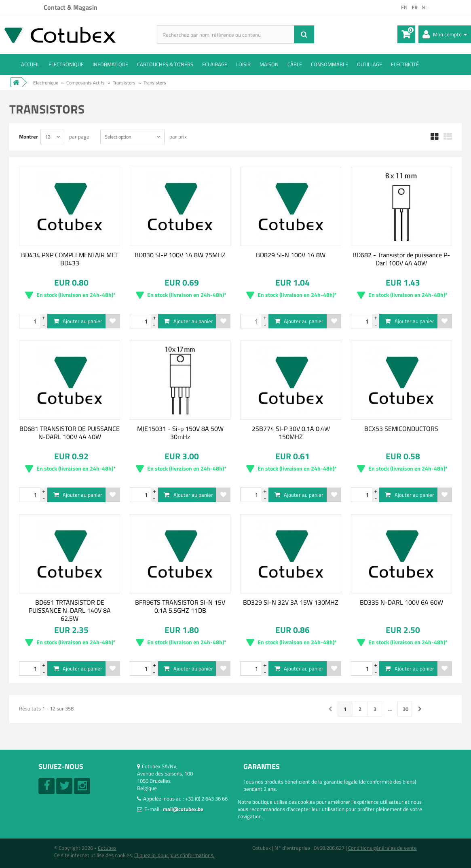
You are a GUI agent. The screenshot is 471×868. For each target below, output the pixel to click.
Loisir (243, 64)
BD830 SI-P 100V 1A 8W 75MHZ (180, 255)
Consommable (329, 64)
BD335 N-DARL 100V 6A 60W (401, 602)
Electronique (66, 64)
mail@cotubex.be (183, 809)
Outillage (370, 64)
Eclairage (215, 64)
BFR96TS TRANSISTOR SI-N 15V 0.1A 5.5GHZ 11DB (180, 606)
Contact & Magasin (71, 7)
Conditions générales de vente (382, 848)
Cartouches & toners (165, 64)
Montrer (29, 136)
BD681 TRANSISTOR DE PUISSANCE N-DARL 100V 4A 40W (70, 433)
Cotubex (107, 848)
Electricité (405, 64)
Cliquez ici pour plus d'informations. (174, 855)
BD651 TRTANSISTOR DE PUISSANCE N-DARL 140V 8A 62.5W (70, 610)
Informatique (110, 64)
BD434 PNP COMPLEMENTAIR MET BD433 (70, 259)
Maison (269, 64)
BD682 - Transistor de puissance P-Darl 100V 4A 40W (401, 259)
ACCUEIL (30, 64)
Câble (295, 64)
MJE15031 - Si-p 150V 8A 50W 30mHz (180, 433)
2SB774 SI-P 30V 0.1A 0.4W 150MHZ (291, 433)
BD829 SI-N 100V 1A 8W (291, 255)
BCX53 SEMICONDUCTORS (401, 429)
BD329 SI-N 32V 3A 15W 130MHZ (291, 602)
